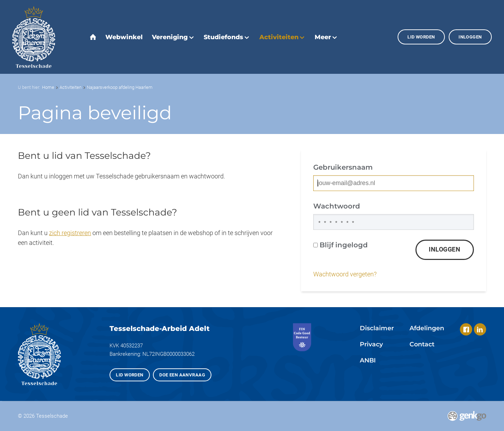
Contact (422, 344)
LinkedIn (480, 329)
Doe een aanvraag (182, 375)
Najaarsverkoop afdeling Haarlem (120, 87)
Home (48, 87)
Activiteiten (71, 87)
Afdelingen (427, 328)
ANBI (368, 360)
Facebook (466, 329)
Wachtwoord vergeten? (345, 274)
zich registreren (70, 233)
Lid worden (421, 37)
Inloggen (470, 37)
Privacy (371, 344)
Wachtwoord (337, 206)
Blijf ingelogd (341, 245)
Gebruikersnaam (343, 167)
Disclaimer (377, 328)
